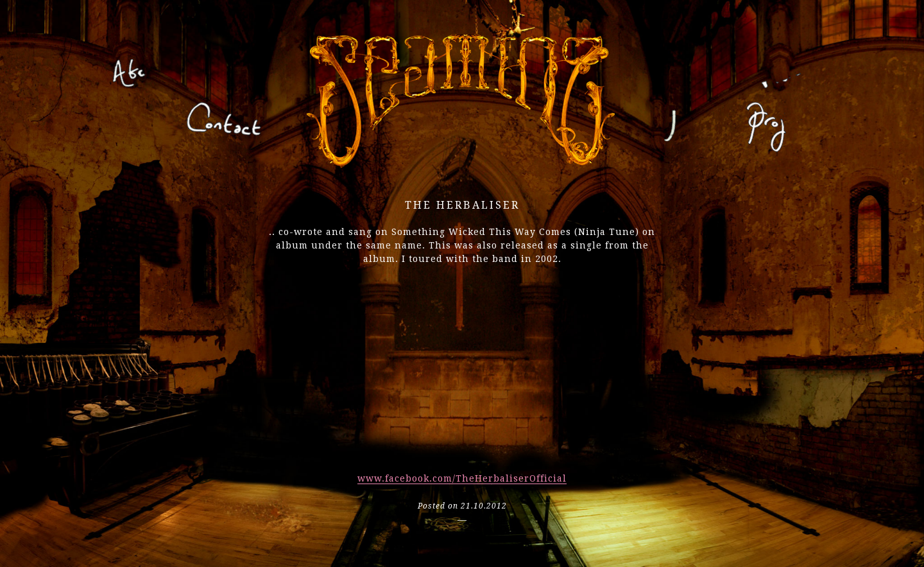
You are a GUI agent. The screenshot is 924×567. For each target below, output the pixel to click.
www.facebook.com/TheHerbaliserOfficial (462, 478)
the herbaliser (462, 205)
